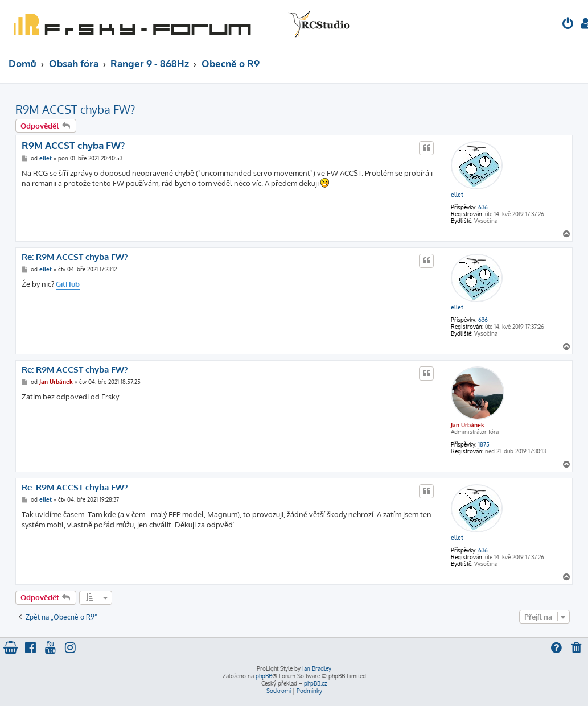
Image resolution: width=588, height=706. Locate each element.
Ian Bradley (317, 668)
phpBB (264, 676)
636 (483, 207)
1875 (484, 444)
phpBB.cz (315, 683)
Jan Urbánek (468, 425)
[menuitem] (568, 25)
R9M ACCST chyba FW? (75, 109)
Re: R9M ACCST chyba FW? (75, 257)
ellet (457, 195)
